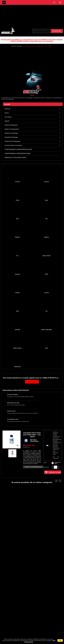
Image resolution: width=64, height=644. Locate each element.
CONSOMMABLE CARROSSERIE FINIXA (18, 153)
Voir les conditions (56, 458)
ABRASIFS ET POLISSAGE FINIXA (15, 158)
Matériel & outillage (11, 133)
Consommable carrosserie (13, 145)
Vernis (7, 113)
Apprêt (7, 121)
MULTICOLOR (4, 2)
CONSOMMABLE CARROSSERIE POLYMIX (18, 149)
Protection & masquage (12, 141)
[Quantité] (55, 467)
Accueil (7, 104)
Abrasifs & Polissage (11, 137)
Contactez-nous (32, 382)
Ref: (32, 440)
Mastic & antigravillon (12, 129)
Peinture (8, 109)
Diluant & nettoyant (11, 125)
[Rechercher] (42, 31)
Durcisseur (8, 117)
